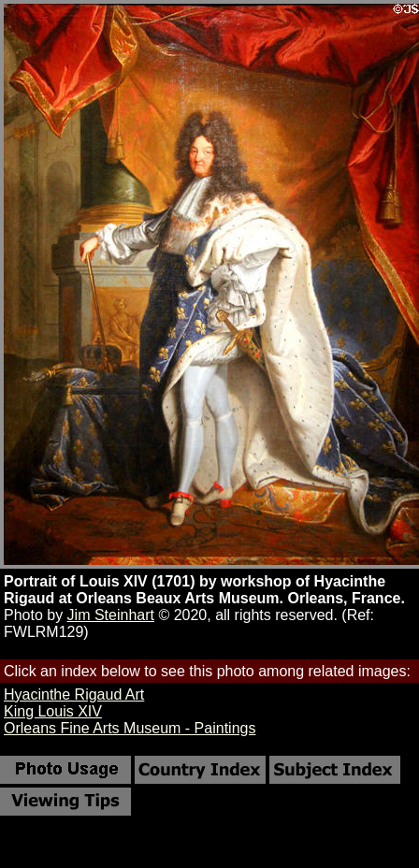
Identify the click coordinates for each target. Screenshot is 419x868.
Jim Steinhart (111, 615)
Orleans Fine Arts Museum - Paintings (130, 728)
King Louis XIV (53, 711)
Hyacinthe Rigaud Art (74, 694)
